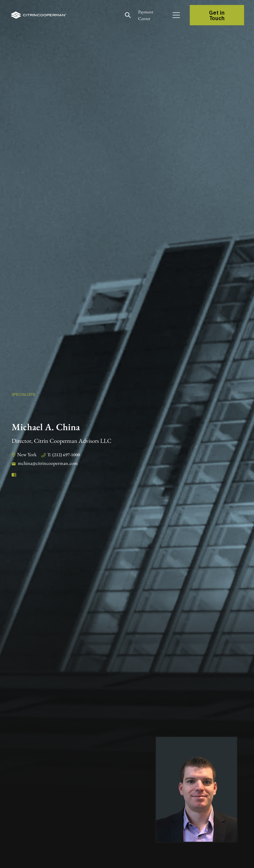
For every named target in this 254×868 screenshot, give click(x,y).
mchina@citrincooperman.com (48, 463)
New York (27, 454)
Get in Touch (217, 15)
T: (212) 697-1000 (64, 455)
